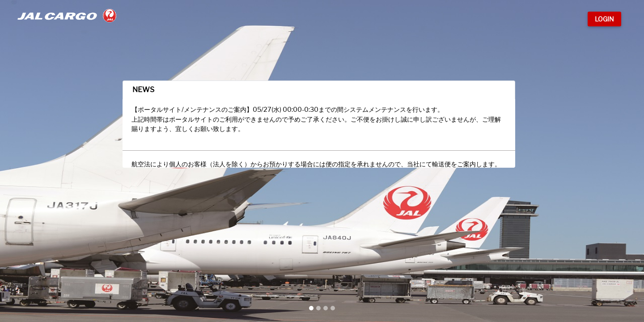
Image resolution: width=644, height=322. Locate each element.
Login (604, 19)
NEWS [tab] (168, 102)
